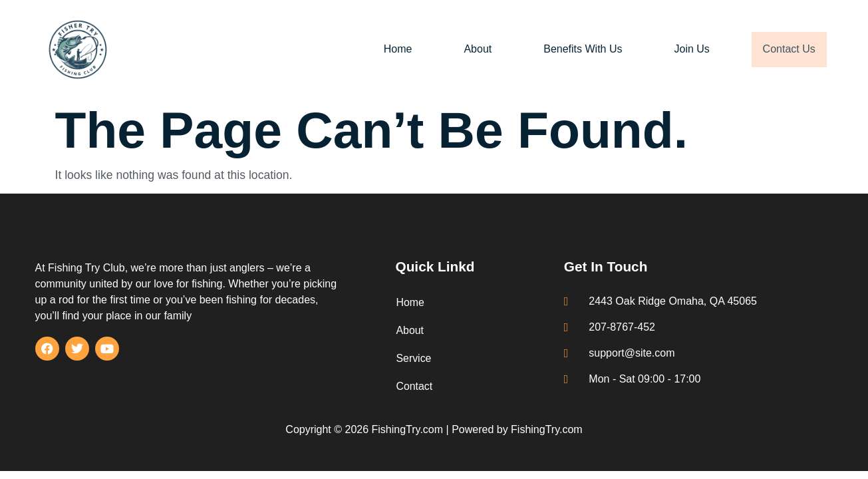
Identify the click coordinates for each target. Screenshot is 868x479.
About (470, 49)
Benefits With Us (575, 49)
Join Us (683, 49)
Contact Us (785, 49)
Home (389, 49)
